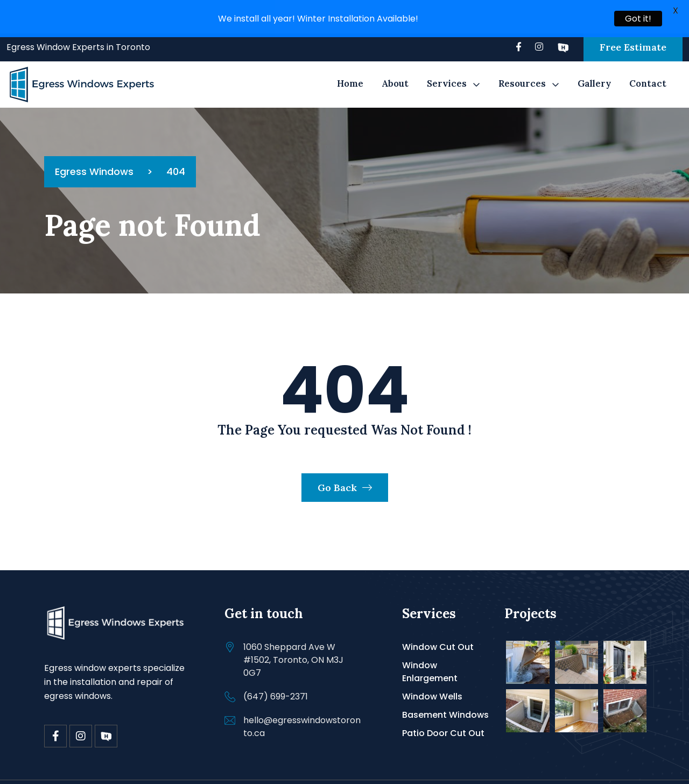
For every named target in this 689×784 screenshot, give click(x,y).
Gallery (594, 71)
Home (350, 71)
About (395, 71)
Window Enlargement (430, 659)
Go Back (345, 475)
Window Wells (432, 684)
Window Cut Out (438, 634)
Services (447, 71)
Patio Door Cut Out (443, 720)
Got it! (638, 19)
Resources (522, 71)
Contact (648, 71)
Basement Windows (445, 702)
